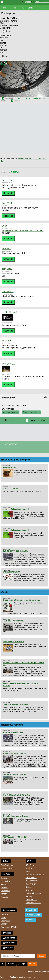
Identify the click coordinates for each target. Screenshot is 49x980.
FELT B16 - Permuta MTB (13, 621)
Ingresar (28, 2)
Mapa (22, 964)
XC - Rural (30, 865)
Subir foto (32, 910)
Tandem (4, 894)
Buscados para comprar (16, 460)
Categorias (5, 921)
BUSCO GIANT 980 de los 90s (15, 551)
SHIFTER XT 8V (9, 467)
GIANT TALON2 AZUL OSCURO (16, 795)
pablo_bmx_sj (9, 363)
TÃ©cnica (5, 878)
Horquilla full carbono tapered (16, 509)
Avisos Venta (27, 8)
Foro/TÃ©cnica (7, 865)
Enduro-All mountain (34, 893)
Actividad (10, 409)
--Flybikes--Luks (10, 312)
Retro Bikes (30, 890)
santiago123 (8, 269)
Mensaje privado (11, 412)
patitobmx (9, 398)
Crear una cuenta (42, 2)
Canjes (5, 592)
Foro (4, 8)
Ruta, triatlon (31, 884)
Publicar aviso (33, 915)
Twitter (4, 101)
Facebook (9, 98)
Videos (7, 933)
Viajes (28, 871)
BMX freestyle (31, 881)
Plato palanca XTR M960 (13, 642)
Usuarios (8, 948)
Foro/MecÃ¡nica (8, 868)
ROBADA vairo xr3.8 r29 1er (15, 837)
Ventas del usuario (31, 412)
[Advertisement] (28, 47)
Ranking (29, 896)
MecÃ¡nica (5, 881)
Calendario (5, 891)
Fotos (14, 8)
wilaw (5, 226)
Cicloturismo (9, 943)
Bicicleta (8, 874)
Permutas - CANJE (9, 927)
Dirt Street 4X (31, 878)
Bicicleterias (9, 938)
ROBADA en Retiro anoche (14, 753)
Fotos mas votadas (33, 903)
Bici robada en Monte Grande (15, 816)
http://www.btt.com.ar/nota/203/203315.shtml (23, 231)
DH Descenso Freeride (35, 875)
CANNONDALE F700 (11, 572)
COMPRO (5, 914)
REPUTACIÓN (38, 421)
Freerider (5, 897)
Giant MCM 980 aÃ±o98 (13, 732)
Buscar (4, 924)
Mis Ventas (11, 444)
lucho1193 (7, 180)
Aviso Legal (5, 977)
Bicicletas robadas (12, 725)
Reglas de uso (16, 977)
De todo (29, 887)
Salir (32, 964)
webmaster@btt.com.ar (38, 971)
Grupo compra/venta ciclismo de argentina (21, 600)
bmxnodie (7, 249)
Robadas (5, 884)
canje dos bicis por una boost (16, 704)
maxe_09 (6, 341)
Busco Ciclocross (10, 488)
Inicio (11, 964)
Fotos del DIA (31, 900)
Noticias (4, 888)
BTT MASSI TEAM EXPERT (14, 774)
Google (17, 101)
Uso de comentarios (30, 977)
